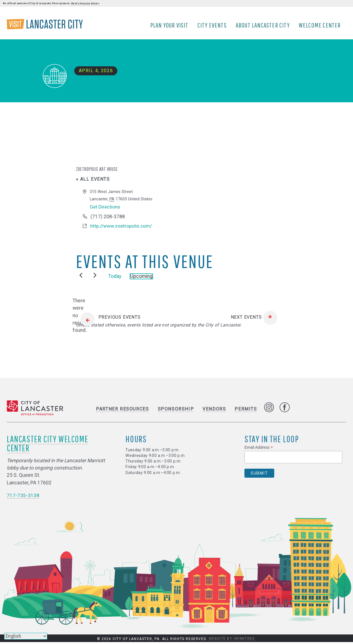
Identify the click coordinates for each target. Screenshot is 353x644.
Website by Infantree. (232, 641)
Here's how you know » (85, 3)
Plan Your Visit (170, 26)
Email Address (259, 449)
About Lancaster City (264, 26)
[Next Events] (95, 277)
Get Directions (105, 209)
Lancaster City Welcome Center (47, 445)
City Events (213, 26)
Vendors (214, 411)
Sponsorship (176, 411)
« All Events (93, 181)
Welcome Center (321, 26)
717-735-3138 (23, 497)
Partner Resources (122, 411)
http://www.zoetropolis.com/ (122, 228)
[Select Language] (26, 636)
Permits (246, 411)
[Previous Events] (81, 277)
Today (115, 278)
